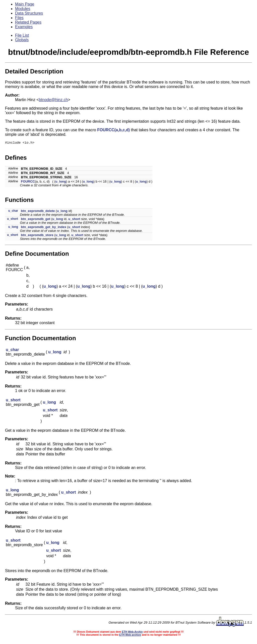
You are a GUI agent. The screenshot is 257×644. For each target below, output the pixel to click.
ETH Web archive (130, 635)
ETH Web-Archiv (132, 632)
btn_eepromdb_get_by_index (44, 228)
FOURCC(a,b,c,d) (113, 130)
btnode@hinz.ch (53, 100)
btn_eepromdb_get (36, 220)
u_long (61, 182)
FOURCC (28, 182)
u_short (13, 220)
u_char (13, 211)
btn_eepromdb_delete (38, 212)
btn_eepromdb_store (37, 236)
